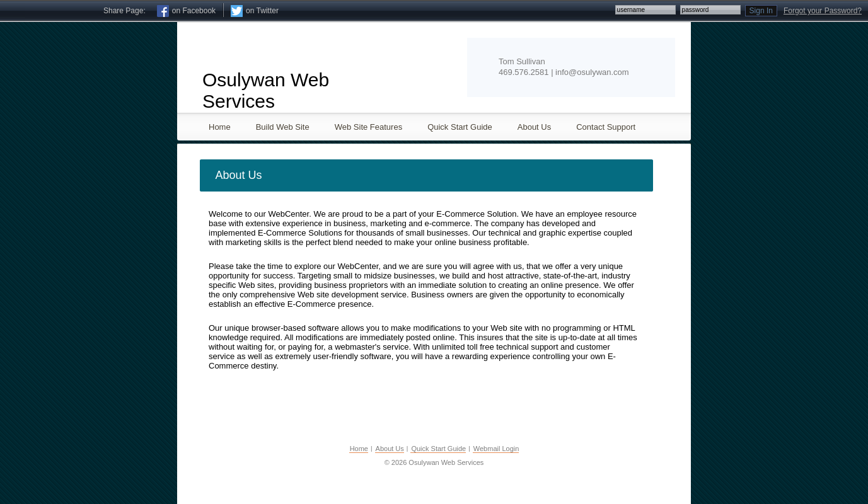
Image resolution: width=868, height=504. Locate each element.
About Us (390, 449)
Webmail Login (496, 449)
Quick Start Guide (438, 449)
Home (359, 449)
